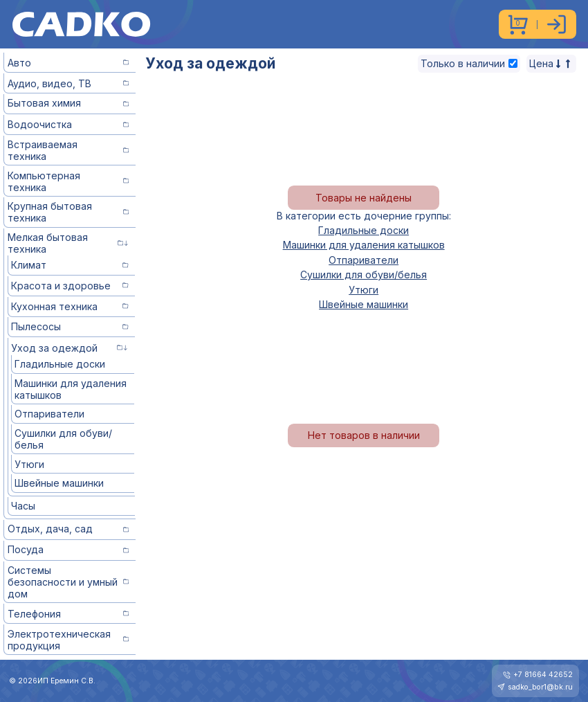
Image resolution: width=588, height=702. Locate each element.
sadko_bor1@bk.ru (540, 687)
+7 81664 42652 (543, 675)
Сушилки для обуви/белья (63, 439)
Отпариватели (49, 414)
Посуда (68, 549)
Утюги (29, 464)
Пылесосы (70, 326)
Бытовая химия (68, 103)
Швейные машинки (59, 483)
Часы (23, 506)
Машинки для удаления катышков (71, 389)
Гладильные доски (60, 364)
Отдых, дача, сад (68, 529)
